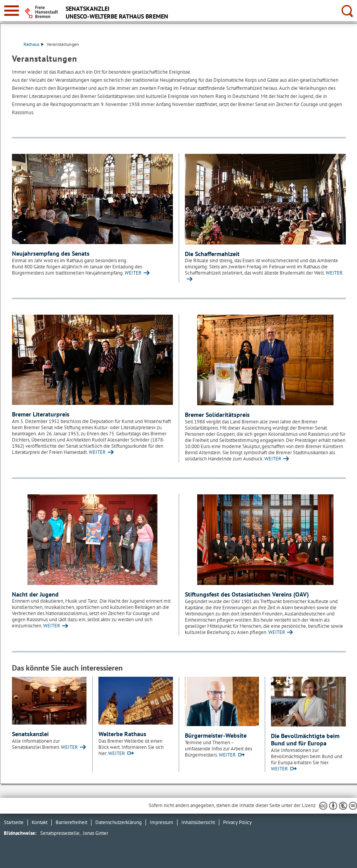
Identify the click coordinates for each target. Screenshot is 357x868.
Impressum (162, 822)
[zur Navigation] (12, 11)
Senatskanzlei (30, 734)
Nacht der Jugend (35, 594)
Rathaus (34, 44)
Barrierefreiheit (71, 822)
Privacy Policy (237, 822)
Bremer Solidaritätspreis (217, 415)
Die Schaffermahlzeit (212, 254)
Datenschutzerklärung (118, 822)
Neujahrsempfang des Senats (51, 253)
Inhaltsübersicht (198, 822)
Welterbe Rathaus (122, 734)
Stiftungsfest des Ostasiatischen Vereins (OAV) (247, 594)
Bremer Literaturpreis (41, 414)
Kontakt (40, 822)
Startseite (14, 822)
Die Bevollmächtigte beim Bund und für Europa (305, 740)
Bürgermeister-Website (216, 735)
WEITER (133, 273)
